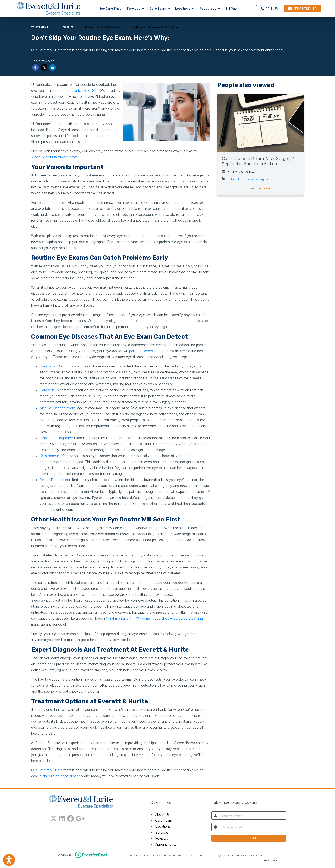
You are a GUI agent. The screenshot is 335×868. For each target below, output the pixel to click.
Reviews (162, 838)
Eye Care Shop (110, 8)
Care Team (164, 820)
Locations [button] (185, 8)
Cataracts (234, 179)
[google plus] (80, 818)
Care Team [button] (160, 8)
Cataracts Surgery (256, 179)
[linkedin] (62, 818)
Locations (163, 826)
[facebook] (71, 818)
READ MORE (261, 189)
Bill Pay (232, 8)
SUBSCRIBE (249, 838)
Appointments (166, 844)
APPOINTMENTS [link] (302, 9)
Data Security (161, 855)
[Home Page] (48, 8)
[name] (253, 816)
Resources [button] (210, 8)
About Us (162, 814)
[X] (53, 818)
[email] (253, 827)
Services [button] (135, 8)
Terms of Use (193, 855)
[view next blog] (68, 27)
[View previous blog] (40, 27)
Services (162, 832)
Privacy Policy (139, 855)
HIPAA (177, 855)
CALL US (269, 9)
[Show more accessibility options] (9, 860)
